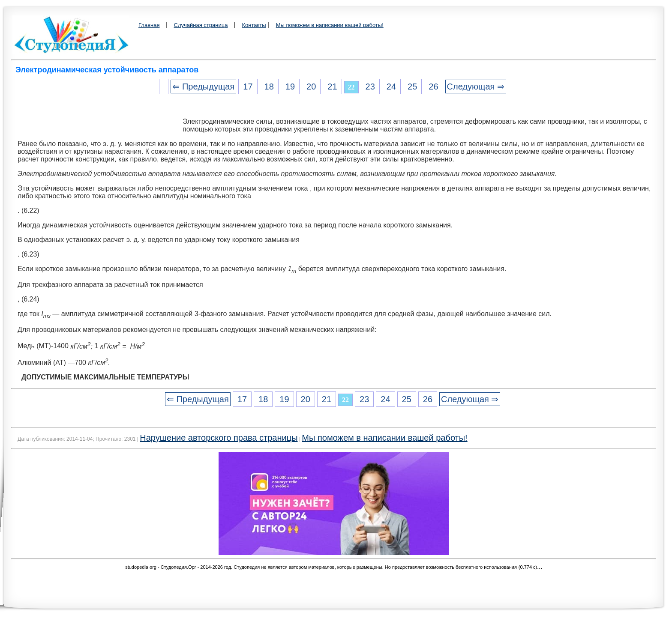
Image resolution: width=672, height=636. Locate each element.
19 (290, 87)
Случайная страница (201, 25)
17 (248, 87)
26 (433, 87)
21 (332, 87)
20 (311, 87)
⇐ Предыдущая (203, 87)
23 (370, 87)
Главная (149, 25)
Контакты (254, 25)
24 (391, 87)
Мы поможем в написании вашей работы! (330, 25)
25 (412, 87)
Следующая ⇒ (476, 87)
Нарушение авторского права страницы (219, 438)
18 (269, 87)
